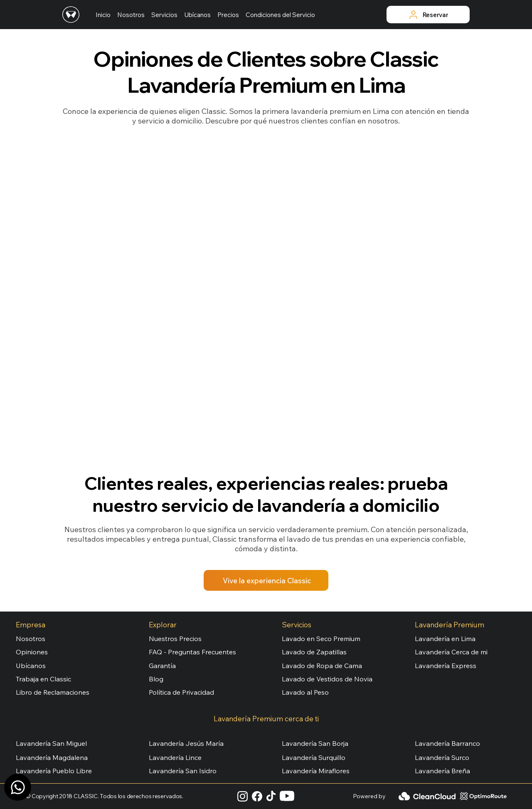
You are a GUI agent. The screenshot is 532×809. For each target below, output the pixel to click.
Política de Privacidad (181, 692)
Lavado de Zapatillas (314, 652)
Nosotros (31, 639)
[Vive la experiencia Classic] (266, 580)
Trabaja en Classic (43, 679)
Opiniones (32, 652)
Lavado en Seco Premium (321, 639)
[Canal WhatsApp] (18, 787)
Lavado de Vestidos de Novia (327, 679)
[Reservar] (428, 15)
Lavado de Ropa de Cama (322, 666)
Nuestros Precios (175, 639)
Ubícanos (31, 666)
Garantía (162, 666)
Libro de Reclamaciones (53, 692)
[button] (164, 15)
